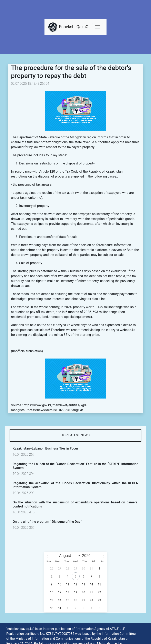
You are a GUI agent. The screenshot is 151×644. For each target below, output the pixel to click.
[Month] (69, 556)
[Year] (87, 556)
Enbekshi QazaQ (68, 27)
